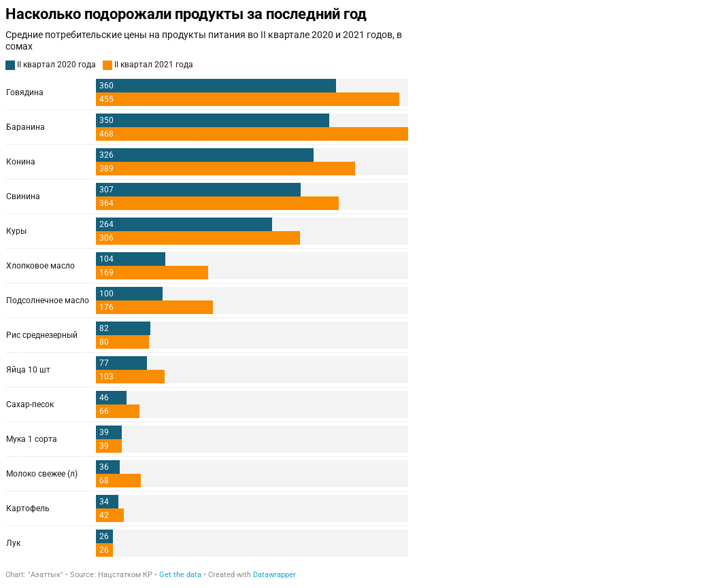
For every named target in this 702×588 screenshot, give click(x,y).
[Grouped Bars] (207, 293)
